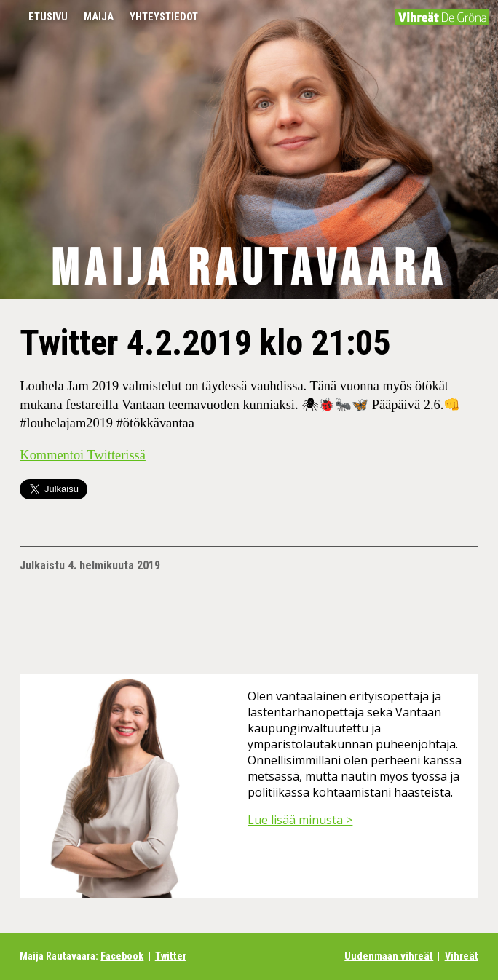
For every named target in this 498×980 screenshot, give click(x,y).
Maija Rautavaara (249, 269)
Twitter (171, 956)
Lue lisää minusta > (300, 820)
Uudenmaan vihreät (389, 956)
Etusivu (48, 17)
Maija (99, 17)
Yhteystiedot (164, 17)
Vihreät (462, 956)
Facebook (122, 956)
